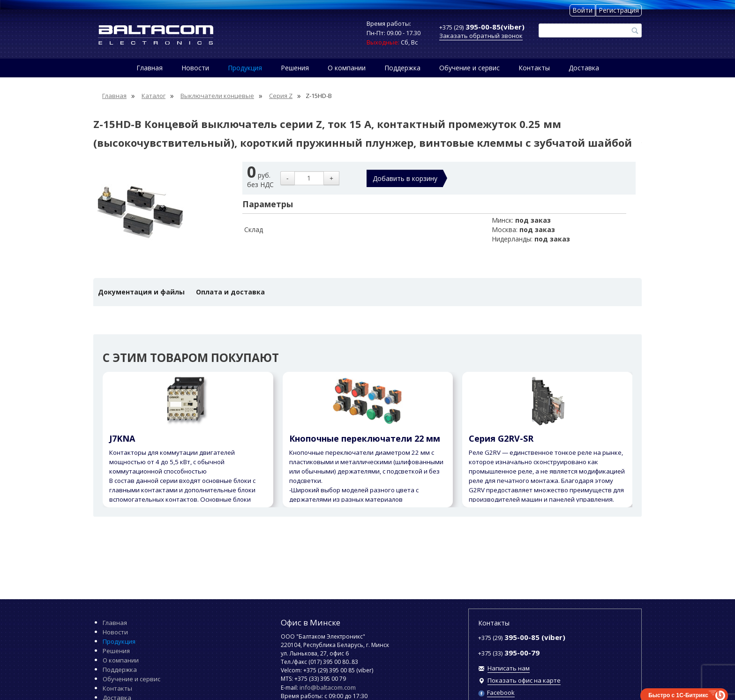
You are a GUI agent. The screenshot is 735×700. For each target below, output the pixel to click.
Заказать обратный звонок (481, 36)
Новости (195, 68)
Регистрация (619, 10)
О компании (347, 68)
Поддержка (402, 68)
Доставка (584, 68)
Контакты (534, 68)
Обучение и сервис (469, 68)
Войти (582, 10)
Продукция (245, 68)
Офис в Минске (311, 622)
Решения (295, 68)
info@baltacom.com (328, 687)
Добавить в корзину (405, 178)
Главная (150, 68)
